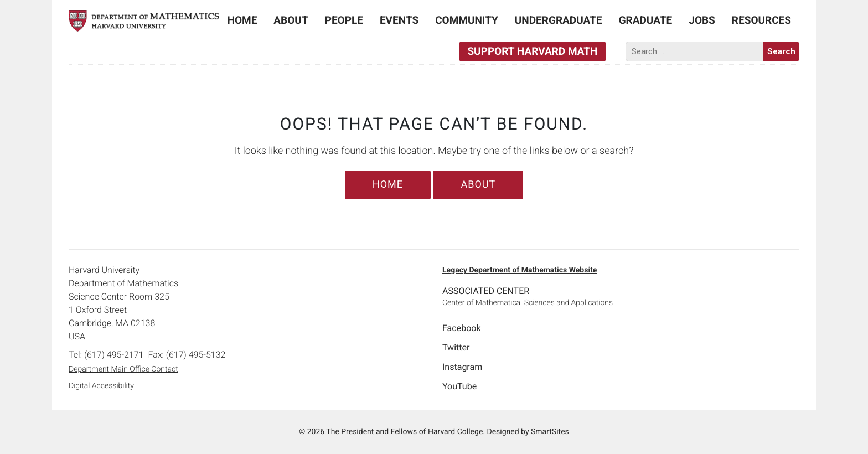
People (344, 20)
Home (242, 20)
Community (467, 20)
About (291, 20)
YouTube (459, 386)
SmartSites (550, 432)
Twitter (456, 347)
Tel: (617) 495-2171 (106, 355)
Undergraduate (559, 20)
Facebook (461, 328)
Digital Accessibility (101, 386)
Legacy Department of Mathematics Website (520, 270)
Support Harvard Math (532, 51)
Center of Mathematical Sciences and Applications (528, 303)
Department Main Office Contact (123, 369)
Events (399, 20)
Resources (761, 20)
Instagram (462, 367)
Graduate (646, 20)
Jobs (702, 20)
